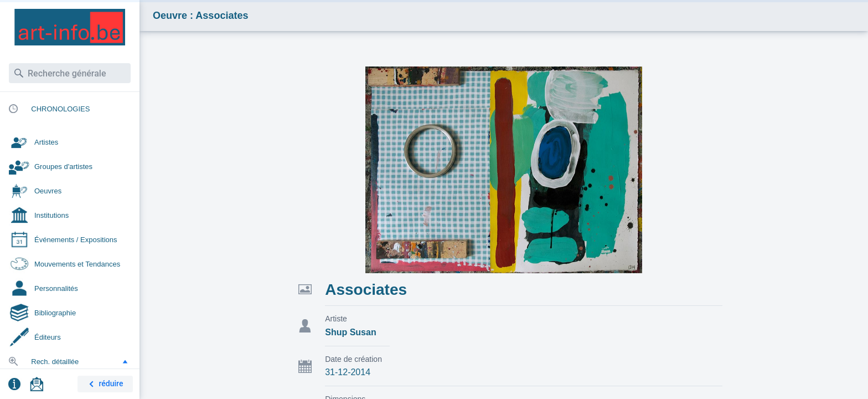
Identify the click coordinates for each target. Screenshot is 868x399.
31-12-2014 (348, 372)
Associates (366, 290)
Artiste (336, 319)
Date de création (353, 359)
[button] (125, 361)
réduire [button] (104, 384)
